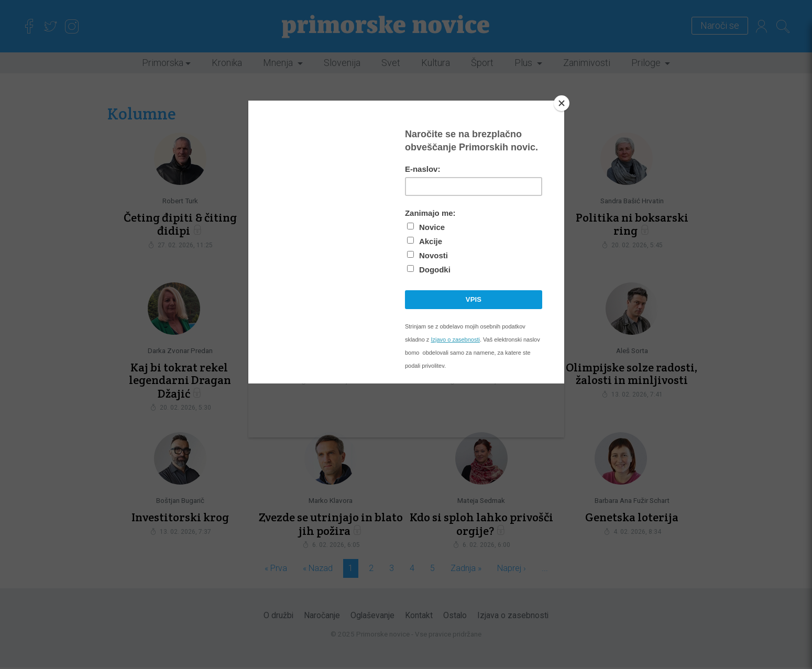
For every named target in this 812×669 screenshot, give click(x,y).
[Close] (562, 103)
